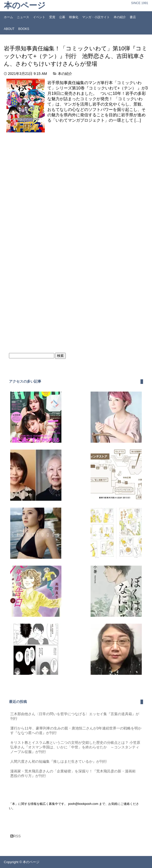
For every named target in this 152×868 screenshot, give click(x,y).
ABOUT (9, 29)
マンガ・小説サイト (96, 17)
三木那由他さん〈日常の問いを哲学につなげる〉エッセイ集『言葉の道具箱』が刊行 (75, 716)
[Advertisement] (47, 171)
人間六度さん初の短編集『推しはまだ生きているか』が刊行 (59, 761)
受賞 (52, 17)
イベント (39, 17)
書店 (133, 17)
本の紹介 (120, 17)
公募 (62, 17)
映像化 (74, 17)
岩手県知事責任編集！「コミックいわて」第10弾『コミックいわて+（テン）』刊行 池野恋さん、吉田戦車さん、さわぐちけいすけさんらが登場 (76, 56)
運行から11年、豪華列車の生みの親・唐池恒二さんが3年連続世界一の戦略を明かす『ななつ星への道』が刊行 (76, 730)
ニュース (23, 17)
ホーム (8, 17)
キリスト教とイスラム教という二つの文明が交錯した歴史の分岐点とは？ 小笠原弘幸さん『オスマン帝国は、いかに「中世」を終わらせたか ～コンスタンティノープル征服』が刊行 (75, 747)
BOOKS (24, 29)
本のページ (25, 5)
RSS (15, 836)
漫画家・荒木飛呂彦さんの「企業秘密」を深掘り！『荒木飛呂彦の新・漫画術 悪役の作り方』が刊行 (75, 773)
